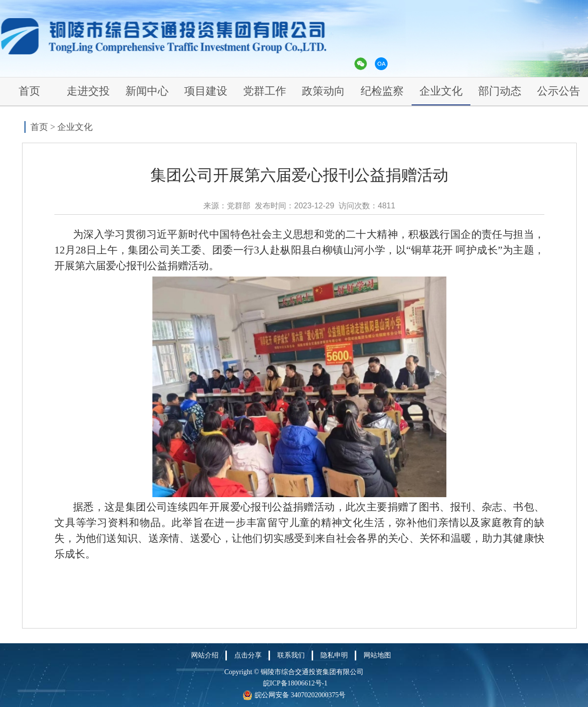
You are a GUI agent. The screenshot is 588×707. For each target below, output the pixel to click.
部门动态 (500, 91)
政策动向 (323, 91)
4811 (387, 206)
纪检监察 (382, 91)
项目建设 (206, 91)
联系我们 (291, 655)
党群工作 (265, 91)
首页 (29, 91)
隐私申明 (334, 655)
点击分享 (248, 655)
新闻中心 (147, 91)
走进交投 (88, 91)
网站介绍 (205, 655)
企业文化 (441, 91)
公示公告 (559, 91)
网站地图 (377, 655)
